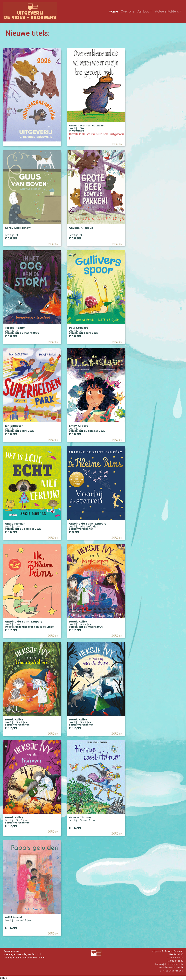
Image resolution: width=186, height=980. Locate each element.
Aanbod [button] (143, 11)
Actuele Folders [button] (167, 11)
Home (114, 11)
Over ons (128, 11)
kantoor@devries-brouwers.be (169, 964)
